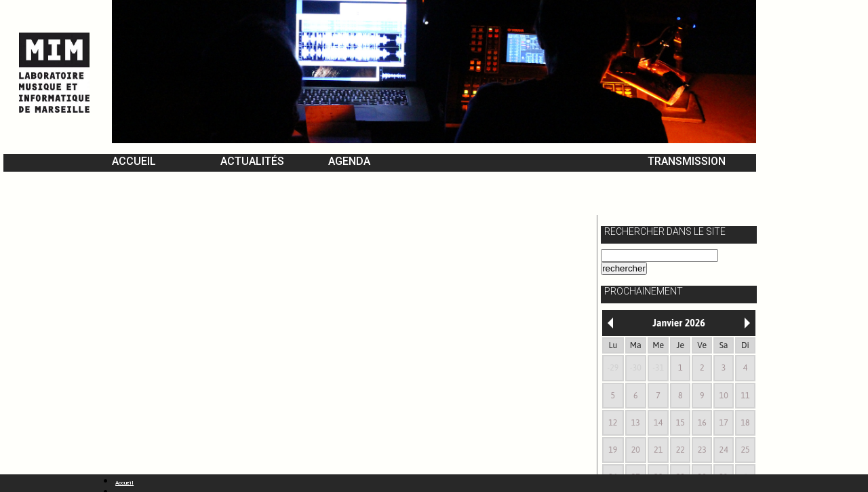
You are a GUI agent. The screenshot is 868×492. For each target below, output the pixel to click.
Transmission (687, 161)
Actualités (252, 161)
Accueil (134, 161)
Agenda (349, 161)
